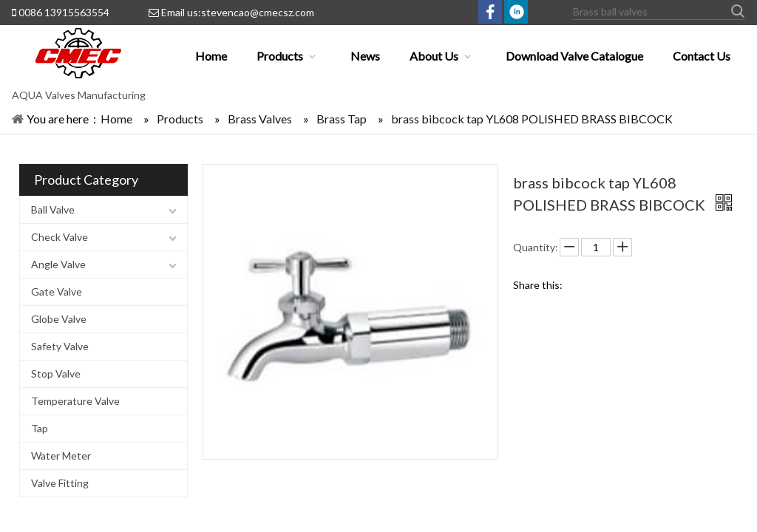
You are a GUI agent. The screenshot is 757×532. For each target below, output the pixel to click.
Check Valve (60, 237)
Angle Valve (58, 264)
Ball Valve (53, 209)
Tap (40, 428)
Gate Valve (57, 291)
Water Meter (61, 456)
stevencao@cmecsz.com (258, 12)
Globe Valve (59, 319)
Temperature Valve (75, 401)
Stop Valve (56, 374)
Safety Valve (60, 346)
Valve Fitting (60, 483)
